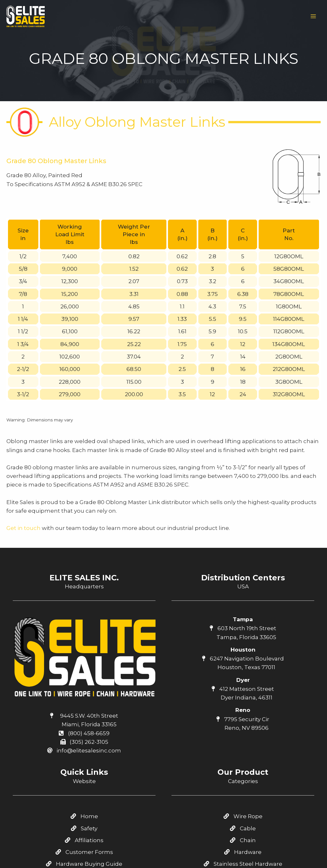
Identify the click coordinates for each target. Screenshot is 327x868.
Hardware (243, 759)
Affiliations (84, 747)
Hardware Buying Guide (84, 771)
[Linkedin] (257, 848)
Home (84, 723)
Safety (84, 735)
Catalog (84, 783)
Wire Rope (243, 723)
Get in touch (23, 435)
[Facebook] (229, 848)
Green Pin (243, 795)
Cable (243, 735)
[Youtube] (243, 848)
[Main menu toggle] (314, 16)
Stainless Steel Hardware (243, 771)
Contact (84, 795)
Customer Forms (84, 759)
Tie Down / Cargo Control (243, 783)
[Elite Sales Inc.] (26, 16)
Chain (243, 747)
